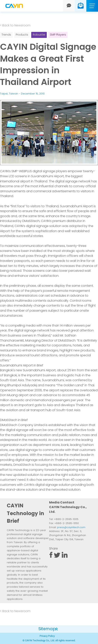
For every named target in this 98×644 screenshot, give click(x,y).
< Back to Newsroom (15, 26)
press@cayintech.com (71, 527)
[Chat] (69, 6)
